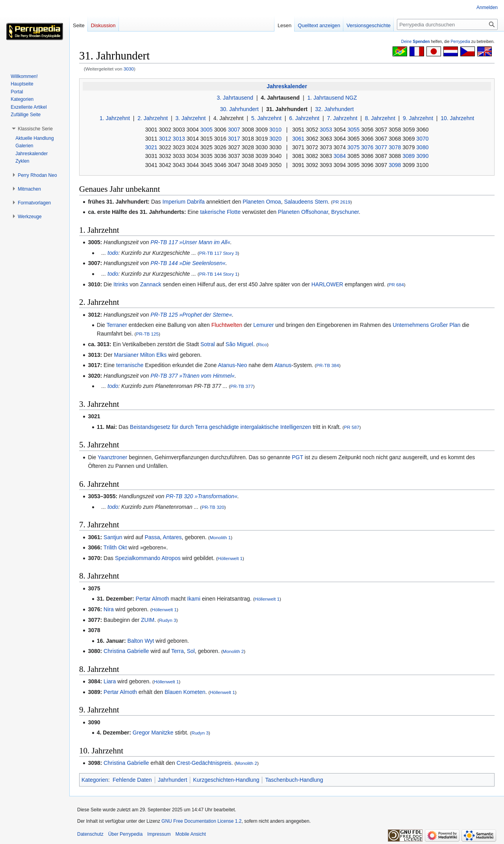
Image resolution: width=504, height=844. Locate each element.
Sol (191, 651)
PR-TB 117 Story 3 (219, 253)
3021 (151, 147)
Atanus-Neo (232, 365)
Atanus (283, 365)
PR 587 (352, 427)
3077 (381, 147)
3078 (395, 147)
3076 (367, 147)
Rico (262, 344)
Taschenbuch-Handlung (294, 780)
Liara (110, 681)
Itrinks (121, 284)
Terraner (117, 325)
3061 (298, 139)
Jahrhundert (173, 780)
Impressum (159, 834)
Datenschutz (90, 834)
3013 (179, 139)
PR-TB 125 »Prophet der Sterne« (191, 315)
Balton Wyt (141, 641)
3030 (129, 69)
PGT (297, 457)
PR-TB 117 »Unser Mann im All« (190, 242)
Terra (178, 651)
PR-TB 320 (213, 507)
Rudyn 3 (168, 620)
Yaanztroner (112, 457)
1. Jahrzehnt (115, 118)
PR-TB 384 (328, 365)
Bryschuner (345, 212)
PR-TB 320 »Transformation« (202, 496)
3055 (353, 130)
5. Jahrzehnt (266, 118)
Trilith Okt (115, 547)
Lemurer (263, 325)
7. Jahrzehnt (342, 118)
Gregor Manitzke (153, 733)
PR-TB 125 (147, 334)
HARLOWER (327, 284)
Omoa (274, 202)
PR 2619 (341, 202)
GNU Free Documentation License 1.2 (201, 821)
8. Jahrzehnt (380, 118)
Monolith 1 (220, 537)
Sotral (208, 344)
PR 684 (396, 285)
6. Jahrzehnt (304, 118)
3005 (207, 130)
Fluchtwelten (227, 325)
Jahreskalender (287, 86)
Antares (172, 537)
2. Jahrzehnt (153, 118)
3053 (326, 130)
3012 (165, 139)
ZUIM (148, 620)
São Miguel (239, 344)
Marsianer (126, 355)
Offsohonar (315, 212)
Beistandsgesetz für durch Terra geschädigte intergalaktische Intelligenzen (220, 427)
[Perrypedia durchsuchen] (447, 24)
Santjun (113, 537)
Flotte (234, 212)
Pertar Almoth (153, 599)
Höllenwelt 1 (230, 558)
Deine (416, 42)
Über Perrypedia (125, 834)
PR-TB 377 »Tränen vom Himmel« (193, 376)
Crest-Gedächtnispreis (204, 763)
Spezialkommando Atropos (148, 558)
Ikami (194, 599)
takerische (213, 212)
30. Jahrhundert (239, 109)
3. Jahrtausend (235, 98)
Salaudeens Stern (306, 202)
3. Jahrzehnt (190, 118)
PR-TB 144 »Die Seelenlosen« (188, 263)
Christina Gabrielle (126, 651)
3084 (340, 156)
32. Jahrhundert (334, 109)
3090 (422, 156)
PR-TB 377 (242, 386)
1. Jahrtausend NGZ (332, 98)
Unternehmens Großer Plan (426, 325)
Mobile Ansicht (190, 834)
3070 (422, 139)
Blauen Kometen (185, 692)
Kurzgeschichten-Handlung (226, 780)
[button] (35, 129)
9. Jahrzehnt (418, 118)
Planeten (253, 202)
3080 (422, 147)
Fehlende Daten (132, 780)
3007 (234, 130)
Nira (109, 609)
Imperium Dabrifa (183, 202)
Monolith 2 (233, 651)
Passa (152, 537)
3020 (275, 139)
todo (113, 253)
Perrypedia (460, 42)
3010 (275, 130)
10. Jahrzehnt (457, 118)
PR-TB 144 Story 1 (219, 274)
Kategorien (95, 780)
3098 (395, 165)
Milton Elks (154, 355)
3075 (353, 147)
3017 (234, 139)
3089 (409, 156)
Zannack (151, 284)
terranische (130, 365)
